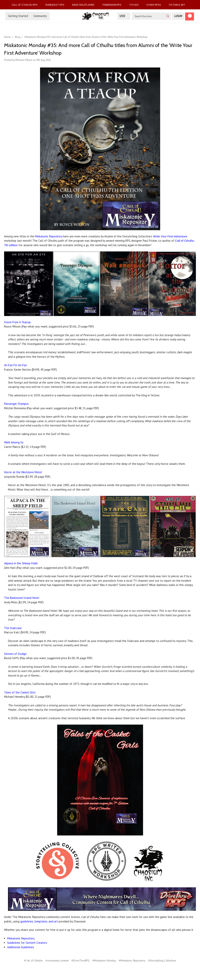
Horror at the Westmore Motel (23, 472)
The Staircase (13, 628)
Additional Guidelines (21, 947)
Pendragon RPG (113, 5)
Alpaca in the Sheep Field (21, 563)
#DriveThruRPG (81, 960)
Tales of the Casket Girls (20, 692)
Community (40, 16)
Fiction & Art (179, 5)
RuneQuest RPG (56, 5)
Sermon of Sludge (15, 654)
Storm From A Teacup (17, 322)
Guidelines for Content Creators (27, 943)
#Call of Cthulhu (33, 960)
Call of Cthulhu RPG (26, 5)
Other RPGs (155, 5)
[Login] (178, 16)
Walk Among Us (14, 442)
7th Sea (135, 5)
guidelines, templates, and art (39, 921)
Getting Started (18, 16)
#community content (57, 960)
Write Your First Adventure (170, 236)
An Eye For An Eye (15, 365)
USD (124, 16)
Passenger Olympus (16, 404)
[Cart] (190, 16)
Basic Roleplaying (85, 5)
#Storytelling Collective (162, 960)
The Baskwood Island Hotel (22, 598)
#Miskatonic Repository (132, 960)
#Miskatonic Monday (104, 960)
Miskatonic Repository (49, 236)
